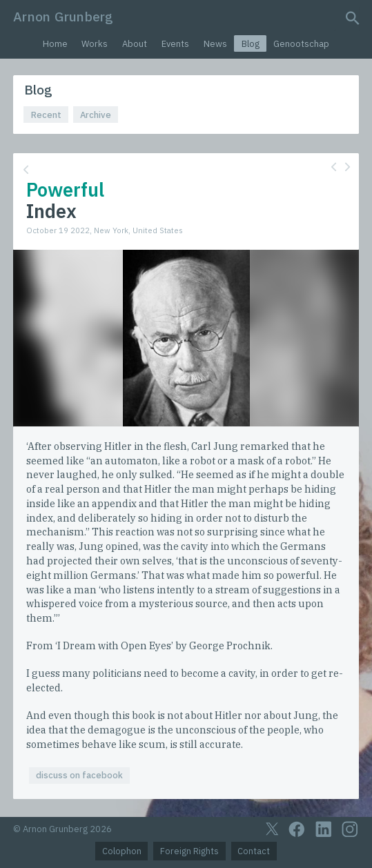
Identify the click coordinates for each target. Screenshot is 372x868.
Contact (254, 851)
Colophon (122, 851)
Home (55, 44)
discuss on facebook (79, 775)
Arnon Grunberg (63, 16)
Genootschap (301, 44)
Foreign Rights (189, 851)
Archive (96, 115)
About (135, 44)
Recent (46, 115)
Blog (251, 44)
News (215, 44)
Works (95, 44)
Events (175, 44)
